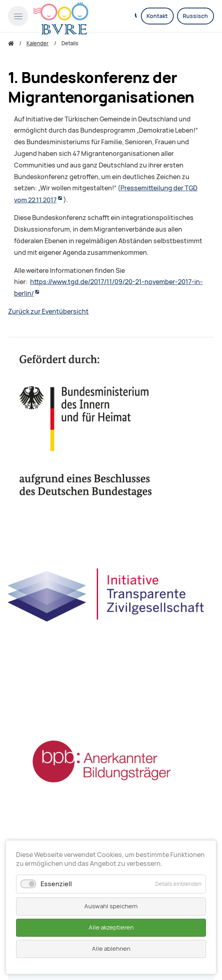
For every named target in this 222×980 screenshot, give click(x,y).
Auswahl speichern (111, 906)
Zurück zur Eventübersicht (48, 312)
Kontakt (157, 16)
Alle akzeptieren (111, 928)
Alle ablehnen (111, 949)
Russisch (195, 16)
